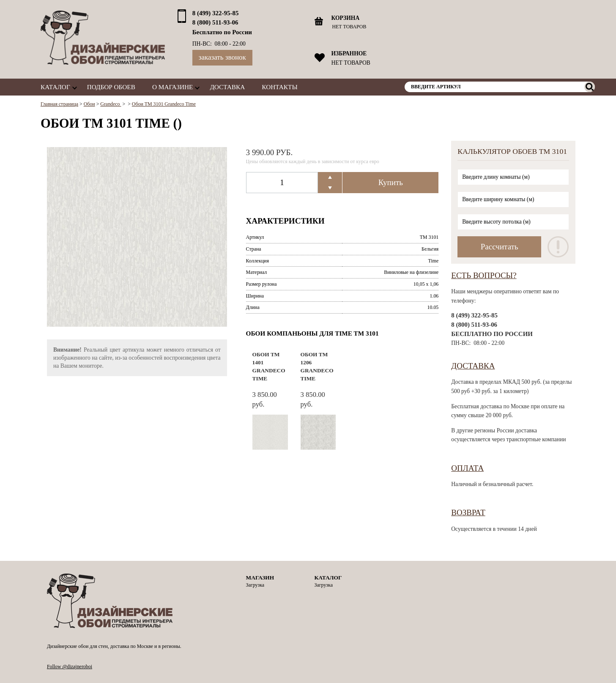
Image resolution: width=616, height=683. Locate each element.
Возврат (468, 512)
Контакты (279, 87)
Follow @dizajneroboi (70, 667)
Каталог (55, 87)
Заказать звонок (222, 57)
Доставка (227, 87)
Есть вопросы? (484, 275)
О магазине (172, 87)
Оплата (467, 468)
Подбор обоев (111, 87)
